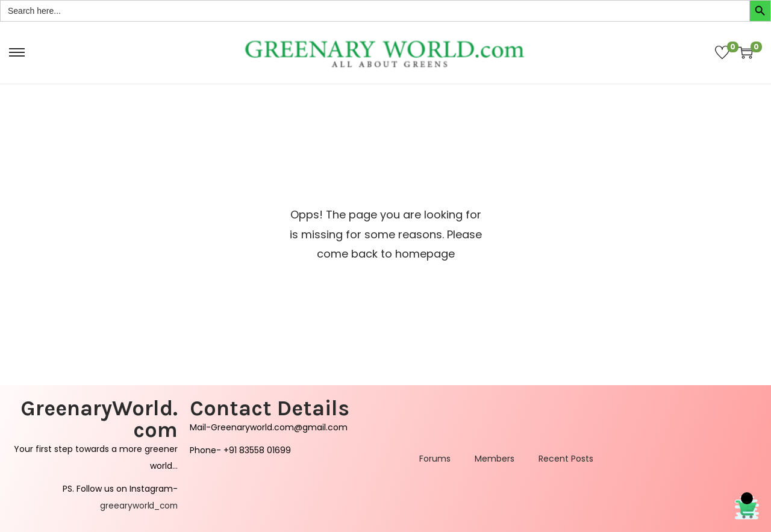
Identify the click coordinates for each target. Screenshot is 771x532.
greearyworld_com (138, 506)
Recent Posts (566, 459)
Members (495, 459)
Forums (435, 459)
